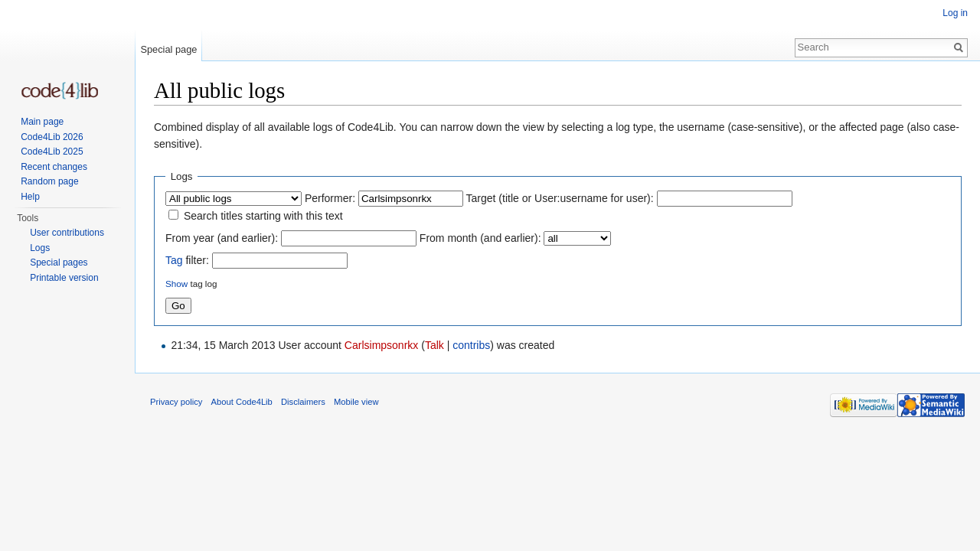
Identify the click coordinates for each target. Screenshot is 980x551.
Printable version (64, 278)
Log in (955, 13)
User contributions (67, 233)
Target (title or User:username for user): (560, 198)
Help (30, 197)
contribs (471, 345)
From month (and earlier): (480, 238)
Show (176, 284)
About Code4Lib (242, 402)
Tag (174, 260)
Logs (40, 248)
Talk (434, 345)
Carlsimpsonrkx (381, 345)
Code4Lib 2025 (52, 152)
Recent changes (54, 167)
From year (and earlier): (222, 238)
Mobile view (356, 402)
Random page (49, 181)
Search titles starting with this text (263, 216)
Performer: (330, 198)
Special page (168, 49)
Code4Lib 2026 (52, 137)
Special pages (59, 262)
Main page (42, 122)
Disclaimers (303, 402)
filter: (187, 260)
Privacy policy (176, 402)
